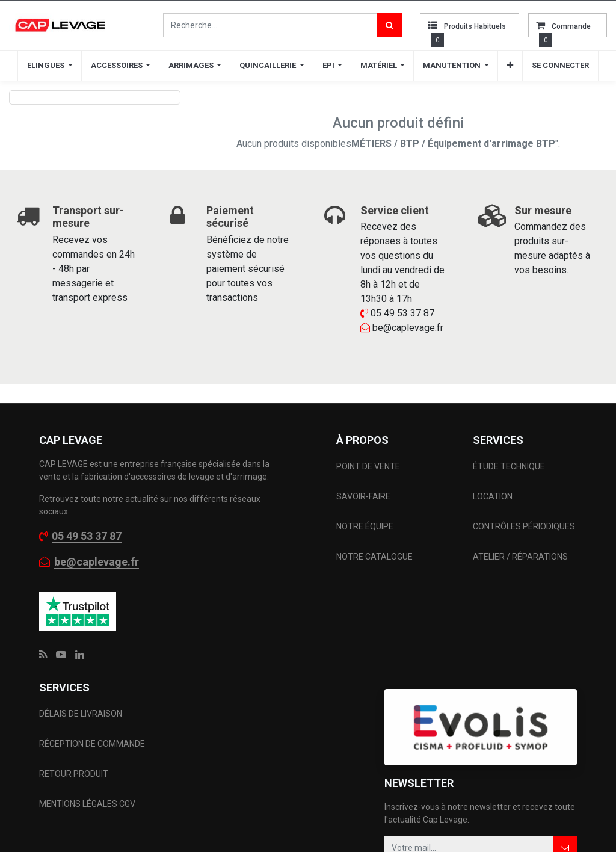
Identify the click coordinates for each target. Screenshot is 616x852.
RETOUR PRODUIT (74, 774)
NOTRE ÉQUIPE (365, 526)
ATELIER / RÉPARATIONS (520, 557)
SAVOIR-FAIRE (363, 496)
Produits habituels (475, 26)
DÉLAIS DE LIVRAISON (82, 714)
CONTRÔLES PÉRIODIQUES (524, 526)
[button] (510, 66)
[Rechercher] (390, 25)
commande (571, 26)
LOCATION (494, 496)
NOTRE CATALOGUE (374, 557)
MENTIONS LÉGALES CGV (87, 804)
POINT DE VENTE (368, 466)
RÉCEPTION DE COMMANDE (92, 744)
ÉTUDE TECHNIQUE (510, 466)
